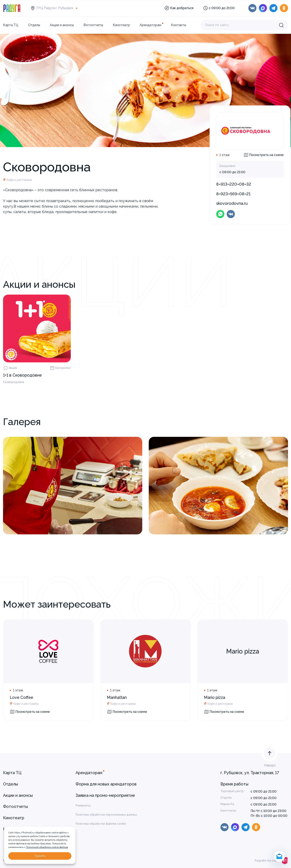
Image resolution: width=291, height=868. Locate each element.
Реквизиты (83, 805)
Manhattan (117, 697)
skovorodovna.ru (232, 203)
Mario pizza (215, 697)
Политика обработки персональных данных (106, 815)
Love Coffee (21, 697)
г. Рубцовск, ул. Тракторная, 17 (250, 773)
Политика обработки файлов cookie (101, 824)
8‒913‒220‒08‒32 (234, 184)
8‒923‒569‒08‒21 (233, 194)
